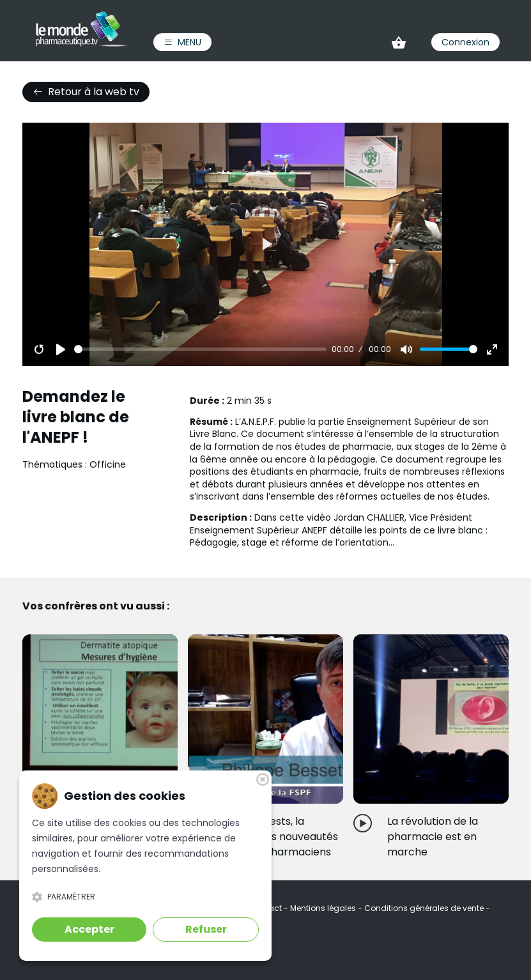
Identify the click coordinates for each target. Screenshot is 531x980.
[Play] (61, 349)
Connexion (466, 42)
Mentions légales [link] (324, 908)
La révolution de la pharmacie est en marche (433, 837)
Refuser (206, 929)
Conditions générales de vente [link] (425, 908)
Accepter (89, 929)
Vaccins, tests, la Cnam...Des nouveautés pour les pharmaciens (280, 837)
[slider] (200, 349)
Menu (182, 42)
